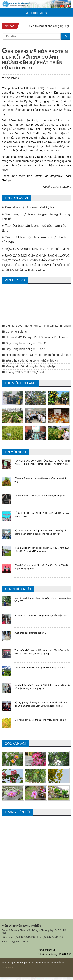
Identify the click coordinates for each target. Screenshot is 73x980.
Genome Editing (14, 332)
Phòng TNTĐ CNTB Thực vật (23, 372)
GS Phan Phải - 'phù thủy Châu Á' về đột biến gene (40, 496)
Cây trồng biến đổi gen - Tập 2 (24, 343)
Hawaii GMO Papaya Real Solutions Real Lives (35, 337)
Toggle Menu (36, 13)
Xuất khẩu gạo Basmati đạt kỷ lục (28, 207)
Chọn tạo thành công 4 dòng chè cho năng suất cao (40, 668)
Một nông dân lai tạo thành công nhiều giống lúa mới (40, 720)
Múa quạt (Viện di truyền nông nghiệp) (29, 366)
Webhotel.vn (8, 968)
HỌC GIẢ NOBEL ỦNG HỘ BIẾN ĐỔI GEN (35, 249)
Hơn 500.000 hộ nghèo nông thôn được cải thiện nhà (40, 615)
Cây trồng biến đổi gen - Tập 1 (24, 349)
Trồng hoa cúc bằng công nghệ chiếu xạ (30, 361)
